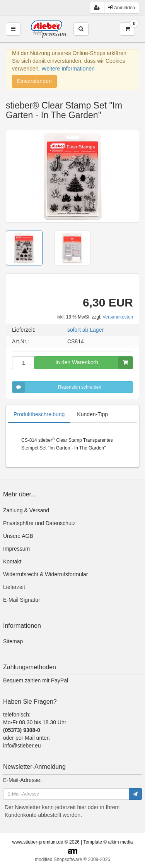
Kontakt (12, 561)
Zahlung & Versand (26, 510)
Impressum (16, 549)
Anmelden (122, 8)
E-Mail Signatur (22, 600)
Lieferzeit (14, 587)
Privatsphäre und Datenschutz (39, 523)
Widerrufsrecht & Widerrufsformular (45, 574)
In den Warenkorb (94, 363)
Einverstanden (34, 81)
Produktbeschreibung (39, 414)
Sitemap (13, 641)
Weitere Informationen (68, 69)
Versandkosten (118, 317)
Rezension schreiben (57, 387)
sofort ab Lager (85, 330)
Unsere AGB (18, 536)
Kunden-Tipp (92, 414)
